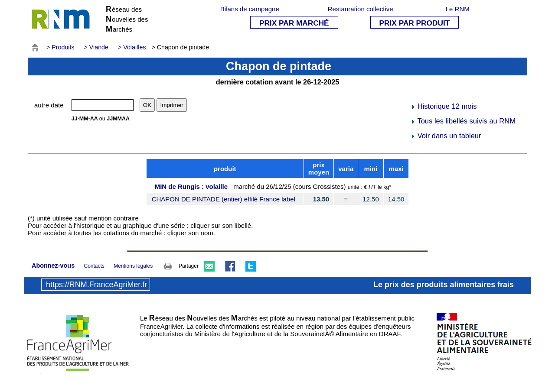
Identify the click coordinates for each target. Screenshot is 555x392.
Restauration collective (361, 9)
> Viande (96, 47)
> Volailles (132, 47)
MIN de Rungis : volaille (191, 186)
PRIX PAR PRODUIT (415, 23)
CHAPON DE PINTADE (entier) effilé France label (224, 199)
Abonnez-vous (53, 266)
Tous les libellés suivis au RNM (463, 121)
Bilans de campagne (250, 9)
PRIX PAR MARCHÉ (294, 23)
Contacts (94, 266)
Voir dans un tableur (446, 136)
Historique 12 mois (443, 106)
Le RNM (458, 9)
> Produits (60, 47)
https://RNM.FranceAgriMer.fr (96, 285)
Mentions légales (133, 266)
